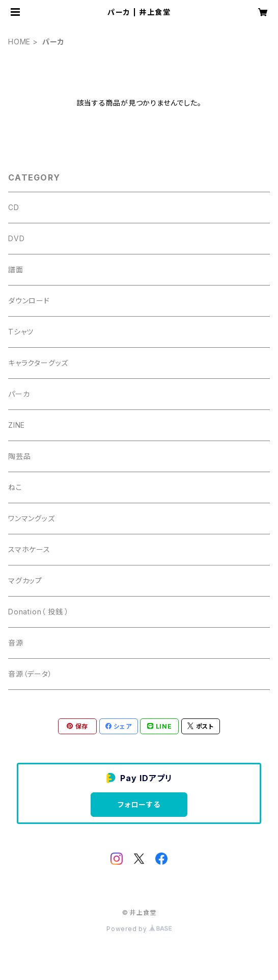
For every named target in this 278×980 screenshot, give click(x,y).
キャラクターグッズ (38, 363)
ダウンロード (29, 301)
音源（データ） (30, 674)
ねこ (15, 487)
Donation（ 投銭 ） (39, 612)
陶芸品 (19, 456)
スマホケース (29, 549)
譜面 (16, 269)
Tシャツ (21, 332)
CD (14, 207)
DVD (16, 238)
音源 (16, 643)
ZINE (17, 425)
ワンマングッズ (32, 518)
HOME (19, 42)
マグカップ (25, 581)
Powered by (139, 929)
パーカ (19, 394)
